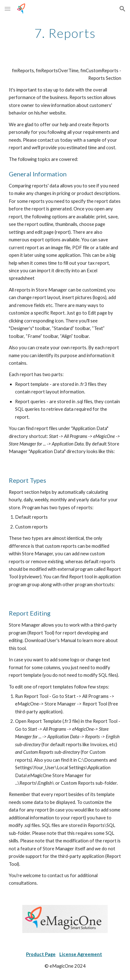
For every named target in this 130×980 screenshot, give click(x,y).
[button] (8, 9)
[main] (65, 33)
